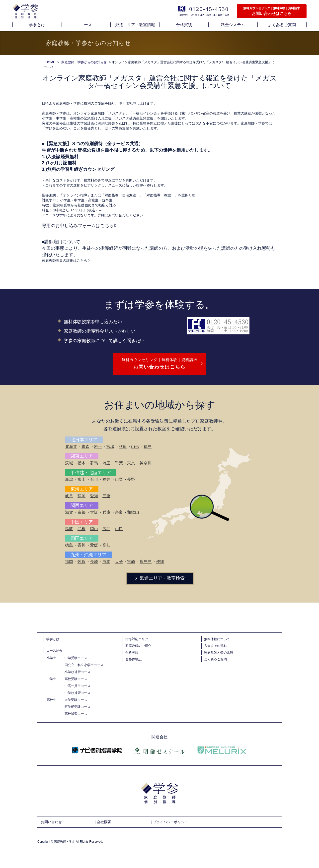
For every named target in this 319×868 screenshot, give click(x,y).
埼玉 (106, 463)
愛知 (94, 496)
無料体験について (217, 639)
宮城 (110, 447)
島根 (81, 529)
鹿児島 (146, 562)
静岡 (81, 496)
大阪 (94, 512)
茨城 (69, 463)
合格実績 (132, 652)
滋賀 (69, 512)
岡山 (94, 529)
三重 (106, 496)
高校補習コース (76, 714)
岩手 (98, 447)
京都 (81, 512)
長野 (131, 479)
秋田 (123, 447)
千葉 (119, 463)
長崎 (94, 562)
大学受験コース (76, 700)
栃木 (81, 463)
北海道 (71, 447)
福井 (106, 479)
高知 (106, 545)
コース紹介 (54, 651)
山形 (135, 447)
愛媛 (94, 545)
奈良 (119, 512)
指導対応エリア (137, 639)
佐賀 (81, 562)
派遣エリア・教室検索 (159, 578)
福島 (148, 447)
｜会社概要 (102, 822)
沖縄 (160, 562)
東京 (131, 463)
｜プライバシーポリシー (169, 822)
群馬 (94, 463)
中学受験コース (76, 658)
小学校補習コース (78, 672)
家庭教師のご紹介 (138, 646)
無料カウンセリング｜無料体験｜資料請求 (159, 364)
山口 (119, 529)
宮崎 (131, 562)
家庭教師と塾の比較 (219, 652)
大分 (119, 562)
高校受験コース (76, 679)
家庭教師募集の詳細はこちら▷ (66, 260)
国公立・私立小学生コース (84, 665)
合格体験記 (133, 659)
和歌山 (133, 512)
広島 (106, 529)
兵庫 (106, 512)
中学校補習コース (78, 693)
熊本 (106, 562)
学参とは (53, 639)
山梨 (119, 479)
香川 (81, 545)
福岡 (69, 562)
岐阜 (69, 496)
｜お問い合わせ (50, 822)
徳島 (69, 545)
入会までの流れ (215, 646)
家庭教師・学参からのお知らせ (84, 62)
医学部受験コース (78, 707)
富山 (81, 479)
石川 (94, 479)
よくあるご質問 (215, 659)
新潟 (69, 479)
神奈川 (146, 463)
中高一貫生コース (78, 686)
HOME (50, 62)
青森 (85, 447)
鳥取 (69, 529)
